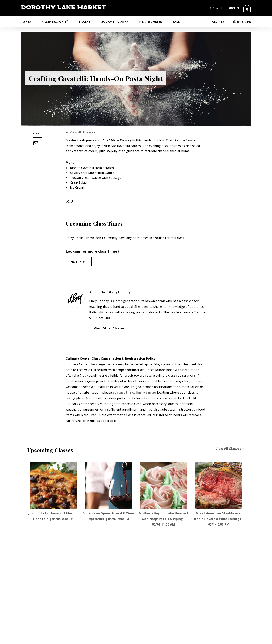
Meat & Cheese (150, 21)
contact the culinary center (134, 392)
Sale (176, 21)
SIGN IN (234, 8)
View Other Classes (109, 328)
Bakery (85, 21)
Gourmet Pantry (115, 21)
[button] (210, 8)
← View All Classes (80, 132)
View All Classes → (230, 449)
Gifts (27, 21)
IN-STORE (242, 21)
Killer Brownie (55, 21)
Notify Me (79, 262)
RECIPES (218, 21)
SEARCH (218, 8)
